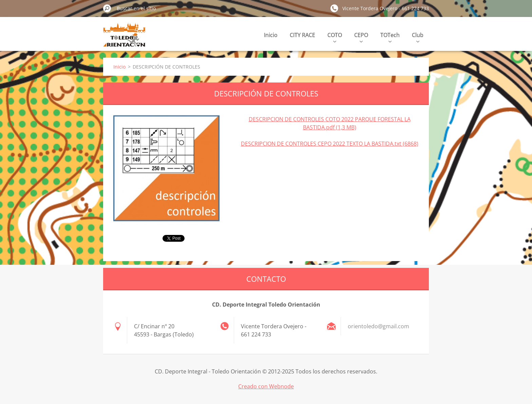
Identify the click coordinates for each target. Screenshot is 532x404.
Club (418, 37)
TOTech (390, 37)
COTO (335, 37)
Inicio (271, 35)
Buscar (107, 8)
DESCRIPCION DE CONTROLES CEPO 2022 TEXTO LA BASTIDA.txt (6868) (330, 144)
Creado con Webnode (266, 386)
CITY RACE (302, 35)
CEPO (361, 37)
